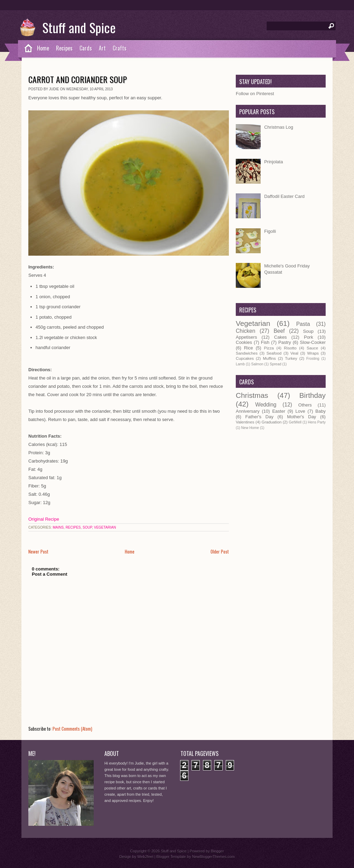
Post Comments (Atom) (72, 729)
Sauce (312, 348)
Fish (265, 342)
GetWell (295, 422)
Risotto (290, 348)
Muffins (269, 358)
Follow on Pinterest (255, 94)
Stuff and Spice (79, 27)
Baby (320, 411)
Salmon (257, 364)
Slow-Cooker (313, 342)
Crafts (120, 48)
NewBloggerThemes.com (213, 857)
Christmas (252, 395)
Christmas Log (279, 127)
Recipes (64, 48)
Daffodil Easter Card (284, 196)
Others (305, 405)
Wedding (266, 405)
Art (102, 48)
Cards (86, 48)
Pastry (285, 342)
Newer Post (38, 551)
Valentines (245, 422)
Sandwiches (247, 353)
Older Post (220, 551)
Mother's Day (301, 417)
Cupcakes (245, 358)
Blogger (217, 851)
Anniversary (248, 411)
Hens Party (317, 422)
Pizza (269, 348)
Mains (58, 527)
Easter (279, 411)
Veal (294, 353)
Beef (279, 331)
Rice (249, 348)
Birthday (313, 395)
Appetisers (246, 337)
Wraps (313, 353)
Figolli (270, 231)
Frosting (313, 359)
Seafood (274, 353)
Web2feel (145, 857)
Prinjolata (273, 162)
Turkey (291, 358)
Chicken (245, 331)
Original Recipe (44, 519)
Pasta (303, 324)
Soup (87, 527)
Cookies (244, 342)
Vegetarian (105, 527)
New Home (250, 428)
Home (43, 48)
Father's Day (259, 417)
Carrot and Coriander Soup (78, 79)
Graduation (272, 422)
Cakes (281, 337)
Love (300, 411)
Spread (276, 364)
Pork (309, 337)
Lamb (240, 364)
